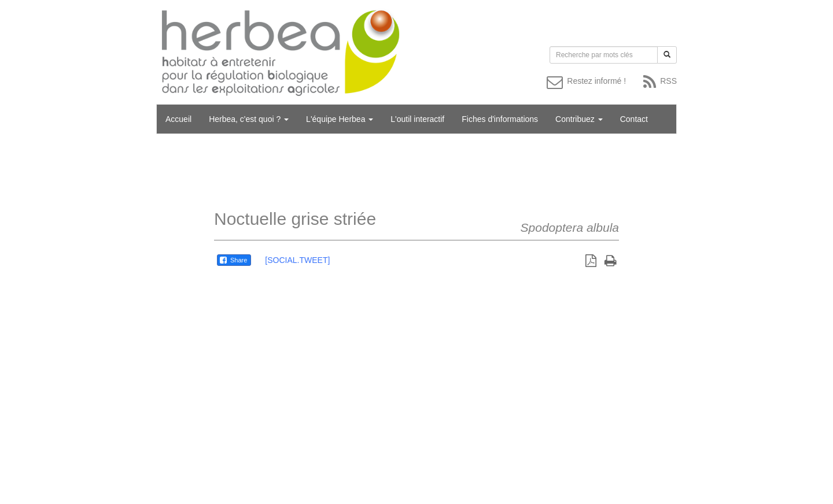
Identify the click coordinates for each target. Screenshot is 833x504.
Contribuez (579, 119)
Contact (634, 119)
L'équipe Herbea (340, 119)
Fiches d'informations (500, 119)
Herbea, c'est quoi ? (249, 119)
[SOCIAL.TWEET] (297, 260)
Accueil (178, 119)
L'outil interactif (417, 119)
